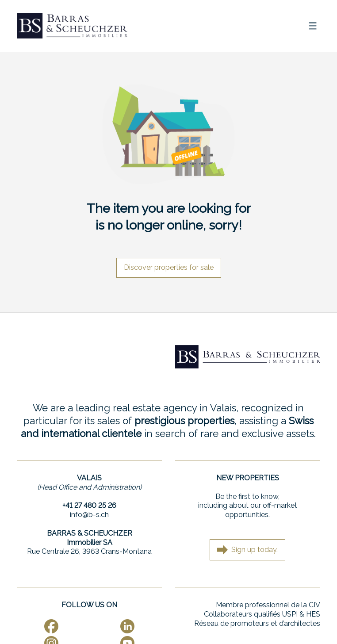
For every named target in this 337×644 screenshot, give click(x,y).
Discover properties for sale (169, 267)
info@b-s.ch (89, 515)
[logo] (72, 26)
